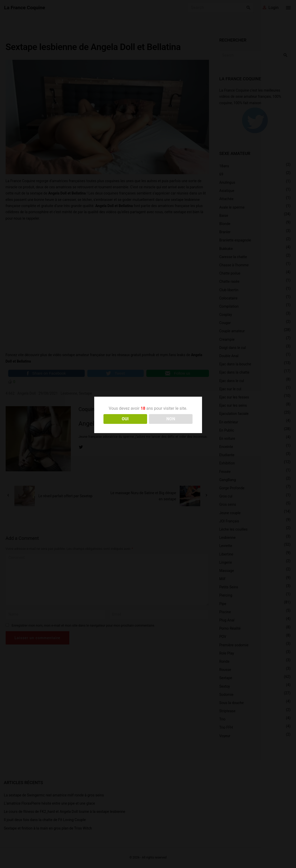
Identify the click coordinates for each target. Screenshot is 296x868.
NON (171, 419)
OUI (125, 419)
